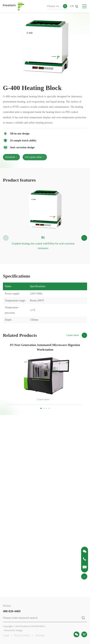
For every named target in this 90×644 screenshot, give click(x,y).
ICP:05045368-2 (37, 626)
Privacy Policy (22, 635)
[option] (45, 48)
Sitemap (40, 635)
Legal (6, 635)
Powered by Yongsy (14, 630)
